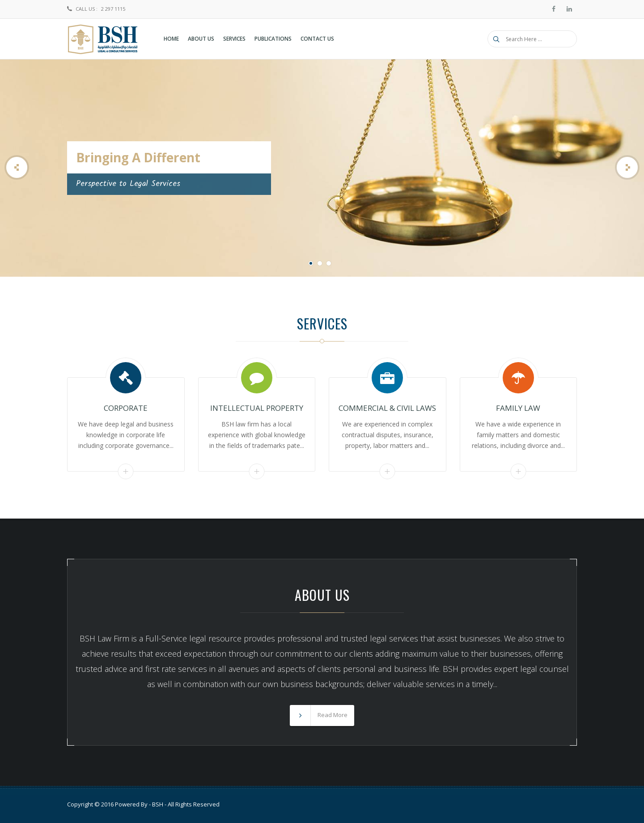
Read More (126, 471)
